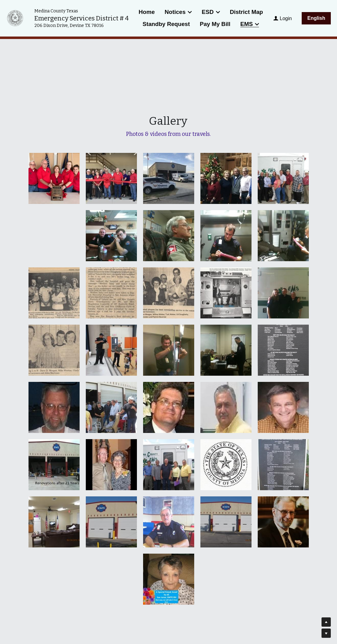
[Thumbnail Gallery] (54, 178)
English (316, 18)
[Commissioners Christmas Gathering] (226, 178)
